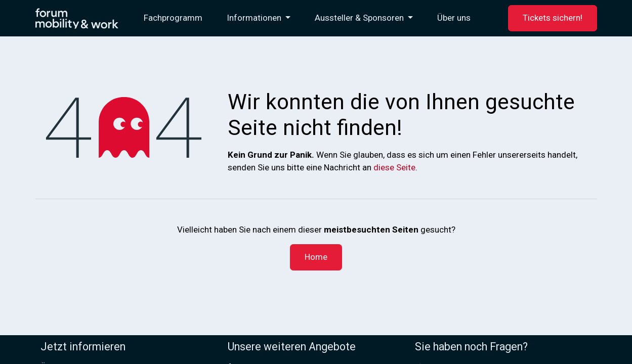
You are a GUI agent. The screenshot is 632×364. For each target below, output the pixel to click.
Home (316, 257)
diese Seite (394, 167)
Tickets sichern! (553, 18)
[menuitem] (173, 18)
